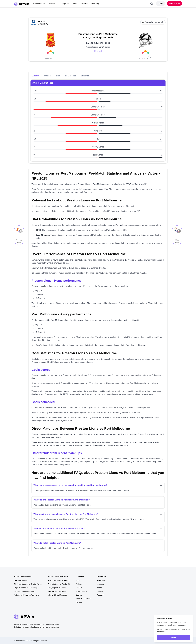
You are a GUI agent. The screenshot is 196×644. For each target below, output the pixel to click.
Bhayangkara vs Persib (57, 588)
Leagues (65, 4)
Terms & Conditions (83, 599)
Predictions (38, 4)
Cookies (79, 595)
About (78, 580)
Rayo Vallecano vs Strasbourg (26, 588)
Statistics (53, 4)
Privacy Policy (81, 591)
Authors (79, 584)
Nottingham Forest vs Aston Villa (27, 595)
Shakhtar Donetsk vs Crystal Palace (28, 584)
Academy (95, 4)
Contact (79, 588)
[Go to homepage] (21, 4)
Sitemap (79, 602)
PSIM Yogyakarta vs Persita (59, 580)
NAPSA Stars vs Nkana (57, 591)
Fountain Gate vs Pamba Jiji (59, 584)
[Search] (152, 4)
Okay (173, 638)
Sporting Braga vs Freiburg (24, 591)
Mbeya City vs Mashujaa (57, 595)
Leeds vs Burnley (21, 580)
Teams (75, 4)
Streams (84, 4)
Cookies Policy (177, 629)
